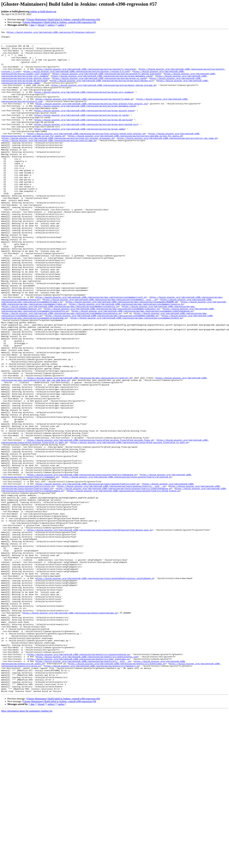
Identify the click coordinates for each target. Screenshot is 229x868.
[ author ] (61, 25)
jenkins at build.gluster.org (43, 11)
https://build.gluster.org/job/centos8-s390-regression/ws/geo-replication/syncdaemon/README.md (122, 356)
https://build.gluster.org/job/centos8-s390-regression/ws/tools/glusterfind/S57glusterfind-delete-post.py (90, 630)
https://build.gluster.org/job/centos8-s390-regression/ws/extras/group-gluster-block (84, 127)
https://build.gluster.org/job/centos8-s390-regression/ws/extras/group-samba (80, 149)
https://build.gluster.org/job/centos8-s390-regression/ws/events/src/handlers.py (92, 793)
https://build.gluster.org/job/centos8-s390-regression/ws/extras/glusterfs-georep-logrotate (107, 82)
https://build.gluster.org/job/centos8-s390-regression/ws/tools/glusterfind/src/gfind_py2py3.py (123, 583)
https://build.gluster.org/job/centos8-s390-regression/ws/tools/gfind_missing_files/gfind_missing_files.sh (91, 522)
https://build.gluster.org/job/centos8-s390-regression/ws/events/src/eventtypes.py (117, 790)
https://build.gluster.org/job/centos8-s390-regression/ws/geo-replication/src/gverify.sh (80, 447)
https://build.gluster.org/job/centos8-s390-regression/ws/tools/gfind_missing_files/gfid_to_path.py (129, 525)
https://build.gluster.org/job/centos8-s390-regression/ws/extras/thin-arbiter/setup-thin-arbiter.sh (86, 154)
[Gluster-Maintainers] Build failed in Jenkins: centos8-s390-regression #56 (63, 19)
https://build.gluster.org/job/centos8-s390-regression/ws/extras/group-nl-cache (99, 88)
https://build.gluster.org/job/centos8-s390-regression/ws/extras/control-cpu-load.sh (167, 160)
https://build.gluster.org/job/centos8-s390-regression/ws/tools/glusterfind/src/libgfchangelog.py (114, 580)
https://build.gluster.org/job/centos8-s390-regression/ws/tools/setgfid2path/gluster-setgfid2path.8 (95, 688)
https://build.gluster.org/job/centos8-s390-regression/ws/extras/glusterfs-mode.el (85, 113)
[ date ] (33, 25)
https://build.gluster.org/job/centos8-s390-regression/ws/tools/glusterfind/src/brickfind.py (117, 566)
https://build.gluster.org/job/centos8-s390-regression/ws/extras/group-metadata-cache (102, 85)
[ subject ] (51, 25)
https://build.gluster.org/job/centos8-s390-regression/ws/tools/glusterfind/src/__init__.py (112, 577)
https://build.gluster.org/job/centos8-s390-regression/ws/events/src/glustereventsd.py (79, 779)
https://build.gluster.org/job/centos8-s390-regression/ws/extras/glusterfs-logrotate (86, 77)
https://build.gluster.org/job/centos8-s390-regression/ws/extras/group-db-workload (83, 138)
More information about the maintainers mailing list (27, 843)
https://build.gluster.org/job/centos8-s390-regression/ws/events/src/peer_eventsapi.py (79, 785)
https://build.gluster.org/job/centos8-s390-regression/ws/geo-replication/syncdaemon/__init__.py (100, 353)
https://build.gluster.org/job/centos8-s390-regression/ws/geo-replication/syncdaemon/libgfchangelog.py (132, 367)
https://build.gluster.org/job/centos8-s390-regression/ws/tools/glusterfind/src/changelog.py (82, 564)
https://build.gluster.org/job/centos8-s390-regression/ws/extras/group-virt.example (84, 104)
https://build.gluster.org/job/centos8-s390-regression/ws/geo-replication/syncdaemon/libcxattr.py (102, 364)
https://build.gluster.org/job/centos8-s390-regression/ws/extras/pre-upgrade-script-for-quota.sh (125, 157)
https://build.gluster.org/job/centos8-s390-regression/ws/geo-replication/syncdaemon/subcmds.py (102, 373)
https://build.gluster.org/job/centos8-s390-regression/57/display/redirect (51, 33)
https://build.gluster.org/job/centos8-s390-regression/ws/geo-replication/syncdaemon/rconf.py (91, 351)
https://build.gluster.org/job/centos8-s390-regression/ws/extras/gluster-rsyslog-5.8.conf (77, 80)
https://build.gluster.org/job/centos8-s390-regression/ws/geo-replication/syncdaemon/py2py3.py (126, 375)
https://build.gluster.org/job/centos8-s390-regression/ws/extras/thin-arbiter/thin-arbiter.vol (92, 118)
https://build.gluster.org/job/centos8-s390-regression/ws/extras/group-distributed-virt (102, 91)
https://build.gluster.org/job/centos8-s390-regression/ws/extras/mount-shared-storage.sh (104, 96)
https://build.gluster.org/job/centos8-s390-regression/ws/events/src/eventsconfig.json (87, 782)
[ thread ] (41, 25)
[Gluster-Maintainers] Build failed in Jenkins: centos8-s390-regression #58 (59, 22)
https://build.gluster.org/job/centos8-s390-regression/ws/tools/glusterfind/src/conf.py (88, 575)
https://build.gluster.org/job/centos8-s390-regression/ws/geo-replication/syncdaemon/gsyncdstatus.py (62, 370)
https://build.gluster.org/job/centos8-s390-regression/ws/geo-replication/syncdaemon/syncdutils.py (61, 362)
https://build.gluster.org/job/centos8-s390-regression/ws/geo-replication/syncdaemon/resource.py (127, 359)
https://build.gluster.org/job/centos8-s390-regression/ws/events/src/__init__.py (83, 787)
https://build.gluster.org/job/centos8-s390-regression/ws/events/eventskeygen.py (70, 729)
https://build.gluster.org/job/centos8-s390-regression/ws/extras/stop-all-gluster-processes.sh (58, 160)
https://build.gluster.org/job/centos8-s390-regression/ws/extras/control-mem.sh (49, 163)
